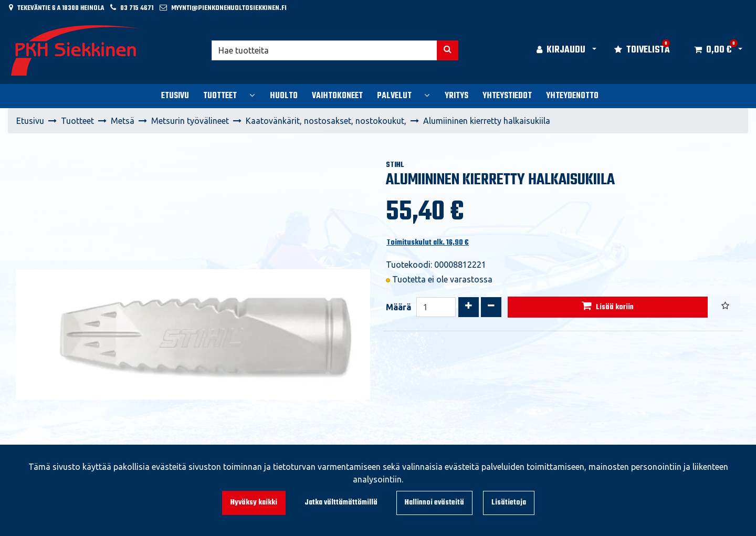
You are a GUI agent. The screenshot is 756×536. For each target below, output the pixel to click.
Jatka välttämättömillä (341, 503)
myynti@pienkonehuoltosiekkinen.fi (229, 8)
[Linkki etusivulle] (77, 50)
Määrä (398, 307)
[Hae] (324, 50)
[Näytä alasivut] (252, 95)
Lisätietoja (509, 503)
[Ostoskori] (713, 50)
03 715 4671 (137, 8)
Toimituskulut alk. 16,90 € (428, 243)
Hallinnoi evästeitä (434, 503)
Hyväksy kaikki (254, 503)
